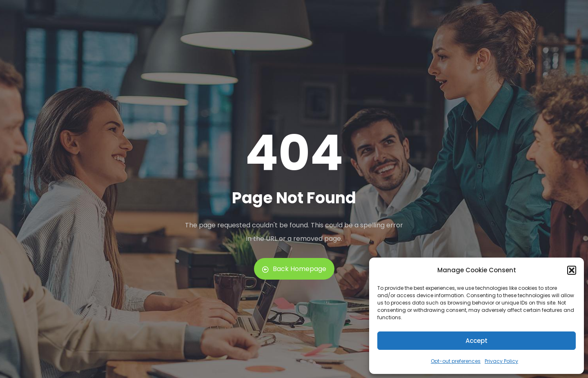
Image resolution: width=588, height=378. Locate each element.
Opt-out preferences (456, 361)
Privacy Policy (501, 361)
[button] (572, 270)
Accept (477, 341)
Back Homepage (294, 269)
